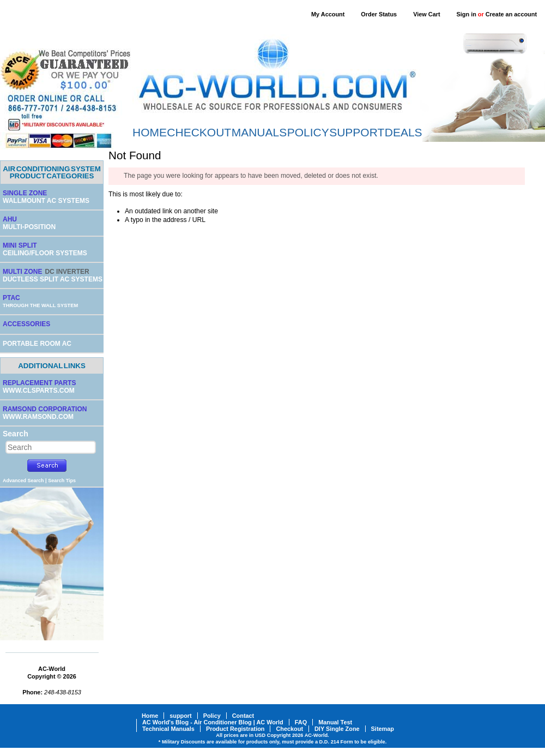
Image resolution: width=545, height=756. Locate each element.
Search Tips (62, 481)
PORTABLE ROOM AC (37, 344)
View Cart (426, 14)
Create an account (511, 14)
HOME (150, 132)
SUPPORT (357, 132)
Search (16, 434)
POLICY (308, 132)
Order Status (379, 14)
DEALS (404, 132)
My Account (328, 14)
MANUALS (259, 132)
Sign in (467, 14)
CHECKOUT (199, 132)
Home (150, 716)
